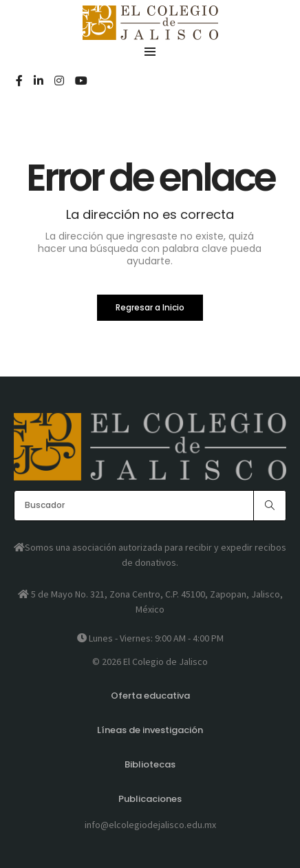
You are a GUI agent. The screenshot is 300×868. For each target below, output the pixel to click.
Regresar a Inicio (150, 307)
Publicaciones (150, 799)
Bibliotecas (150, 764)
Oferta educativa (150, 696)
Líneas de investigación (150, 730)
